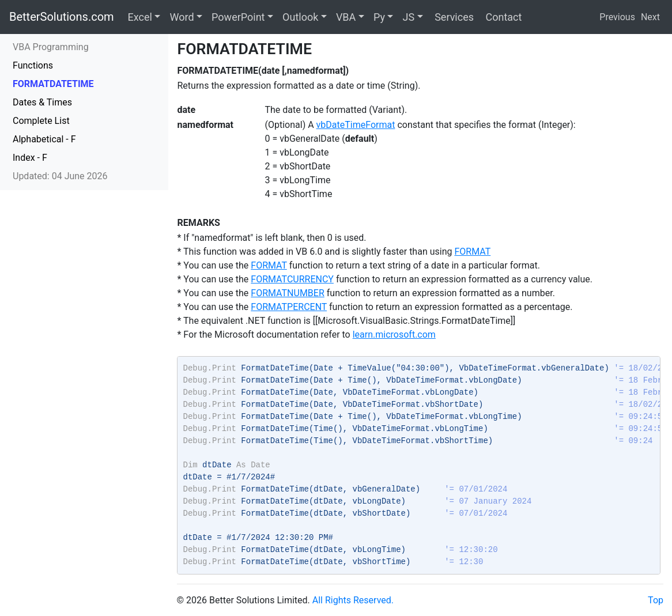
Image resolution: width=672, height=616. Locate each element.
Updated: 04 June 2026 (60, 176)
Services (453, 17)
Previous (617, 17)
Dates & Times (42, 102)
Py (379, 17)
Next (650, 17)
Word (182, 17)
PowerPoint (238, 17)
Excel (140, 17)
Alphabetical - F (44, 139)
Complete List (41, 121)
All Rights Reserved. (353, 600)
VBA (346, 17)
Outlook (300, 17)
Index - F (30, 158)
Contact (502, 17)
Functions (33, 65)
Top (656, 600)
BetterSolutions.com (62, 17)
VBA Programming (51, 47)
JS (408, 17)
